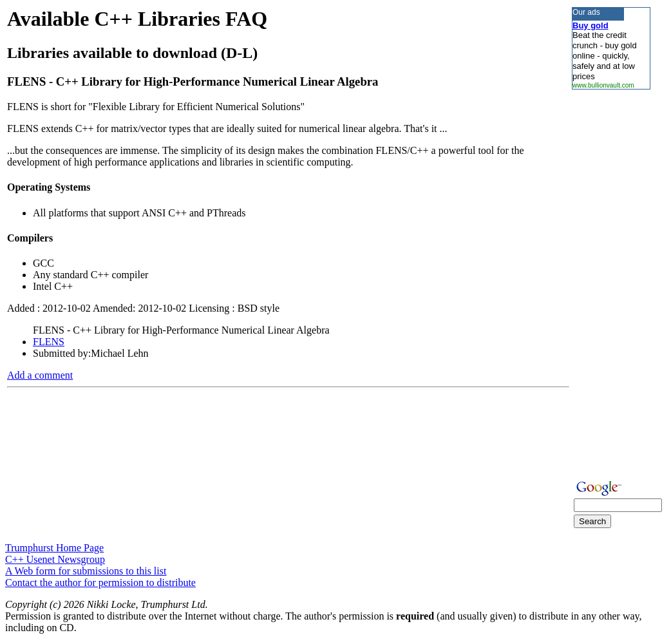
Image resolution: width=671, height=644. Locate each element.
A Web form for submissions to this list (86, 571)
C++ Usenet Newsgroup (55, 559)
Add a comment (40, 375)
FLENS (49, 342)
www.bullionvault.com (603, 85)
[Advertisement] (610, 283)
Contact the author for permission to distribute (100, 582)
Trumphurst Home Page (54, 548)
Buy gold (591, 25)
